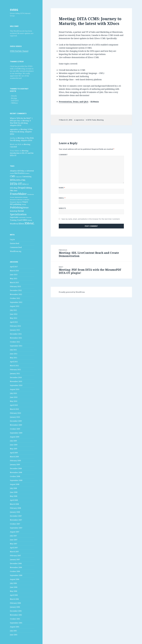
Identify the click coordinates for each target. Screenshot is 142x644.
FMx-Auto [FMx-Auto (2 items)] (14, 191)
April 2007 (14, 548)
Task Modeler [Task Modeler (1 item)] (22, 217)
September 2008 (16, 480)
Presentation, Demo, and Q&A (74, 102)
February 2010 (15, 413)
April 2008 (14, 500)
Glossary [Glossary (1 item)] (12, 197)
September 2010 (16, 385)
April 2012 (14, 322)
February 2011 (15, 370)
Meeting (100, 120)
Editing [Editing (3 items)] (29, 188)
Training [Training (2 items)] (13, 220)
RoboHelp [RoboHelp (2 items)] (14, 211)
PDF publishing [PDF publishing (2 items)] (16, 204)
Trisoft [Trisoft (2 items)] (19, 220)
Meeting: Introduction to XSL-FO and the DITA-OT (22, 153)
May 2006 (14, 591)
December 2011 (16, 334)
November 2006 (16, 567)
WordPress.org (16, 251)
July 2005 (13, 631)
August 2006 (15, 579)
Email (62, 198)
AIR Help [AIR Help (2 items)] (21, 171)
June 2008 (14, 492)
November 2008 (16, 472)
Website (62, 208)
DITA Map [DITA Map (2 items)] (14, 188)
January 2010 (15, 417)
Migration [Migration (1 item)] (19, 202)
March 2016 (14, 271)
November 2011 (16, 338)
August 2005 (15, 627)
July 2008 (13, 488)
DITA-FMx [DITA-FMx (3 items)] (21, 180)
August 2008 (15, 484)
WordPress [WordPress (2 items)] (14, 224)
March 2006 (14, 599)
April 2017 (14, 267)
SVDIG (14, 10)
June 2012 (14, 314)
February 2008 (15, 508)
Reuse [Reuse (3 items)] (26, 208)
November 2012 (16, 294)
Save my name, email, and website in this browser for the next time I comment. (91, 219)
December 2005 (16, 611)
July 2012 (13, 310)
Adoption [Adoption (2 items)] (13, 171)
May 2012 (14, 318)
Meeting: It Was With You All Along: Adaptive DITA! (20, 123)
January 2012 (15, 330)
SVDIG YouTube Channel (19, 51)
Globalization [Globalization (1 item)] (31, 194)
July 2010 (13, 393)
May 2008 (14, 496)
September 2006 (16, 575)
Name (62, 188)
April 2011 (14, 362)
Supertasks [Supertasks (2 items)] (14, 217)
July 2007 (13, 536)
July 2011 (13, 350)
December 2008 (16, 468)
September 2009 (16, 433)
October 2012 (15, 298)
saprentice (14, 129)
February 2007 (15, 556)
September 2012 (16, 302)
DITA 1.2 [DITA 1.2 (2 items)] (25, 184)
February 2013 (15, 286)
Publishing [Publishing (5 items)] (16, 207)
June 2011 (14, 354)
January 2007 (15, 560)
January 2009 (15, 465)
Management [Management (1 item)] (13, 202)
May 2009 (14, 449)
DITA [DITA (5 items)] (13, 180)
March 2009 (14, 457)
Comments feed (16, 247)
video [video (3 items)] (25, 220)
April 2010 (14, 405)
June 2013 (14, 275)
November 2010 (16, 381)
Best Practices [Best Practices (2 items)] (20, 173)
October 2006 (15, 571)
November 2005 (16, 615)
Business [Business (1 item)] (27, 173)
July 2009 (13, 441)
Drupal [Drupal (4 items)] (21, 188)
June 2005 (14, 635)
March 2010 (14, 409)
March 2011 (14, 366)
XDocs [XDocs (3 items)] (21, 224)
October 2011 (15, 342)
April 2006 (14, 595)
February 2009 (15, 461)
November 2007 (16, 520)
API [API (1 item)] (25, 171)
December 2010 (16, 377)
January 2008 (15, 512)
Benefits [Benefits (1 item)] (12, 173)
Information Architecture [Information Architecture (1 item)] (16, 200)
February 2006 (15, 603)
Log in (12, 239)
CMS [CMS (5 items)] (13, 176)
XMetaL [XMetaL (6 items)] (29, 223)
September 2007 (16, 528)
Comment (63, 155)
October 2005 (15, 619)
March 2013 (14, 282)
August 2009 (15, 437)
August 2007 (15, 532)
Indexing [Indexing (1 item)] (25, 197)
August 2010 (15, 389)
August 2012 (15, 306)
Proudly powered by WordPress (72, 292)
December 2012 (16, 290)
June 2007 (14, 540)
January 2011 (15, 373)
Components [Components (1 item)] (19, 177)
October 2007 (15, 524)
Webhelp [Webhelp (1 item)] (30, 220)
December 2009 (16, 421)
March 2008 (14, 504)
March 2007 (14, 552)
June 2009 (14, 445)
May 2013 (14, 279)
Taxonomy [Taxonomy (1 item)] (29, 217)
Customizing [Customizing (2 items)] (27, 177)
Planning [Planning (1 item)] (24, 205)
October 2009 (15, 429)
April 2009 (14, 453)
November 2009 (16, 425)
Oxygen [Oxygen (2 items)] (25, 202)
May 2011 (14, 358)
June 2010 (14, 397)
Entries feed (15, 243)
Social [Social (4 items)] (21, 211)
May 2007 (14, 544)
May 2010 (14, 401)
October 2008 (15, 476)
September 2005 (16, 623)
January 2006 (15, 607)
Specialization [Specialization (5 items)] (18, 214)
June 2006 (14, 587)
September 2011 (16, 346)
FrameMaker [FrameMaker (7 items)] (18, 194)
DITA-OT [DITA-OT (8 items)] (16, 184)
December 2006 (16, 563)
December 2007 (16, 516)
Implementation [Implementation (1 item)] (19, 197)
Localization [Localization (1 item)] (26, 200)
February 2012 (15, 326)
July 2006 (13, 583)
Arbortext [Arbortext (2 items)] (30, 171)
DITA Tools (92, 120)
